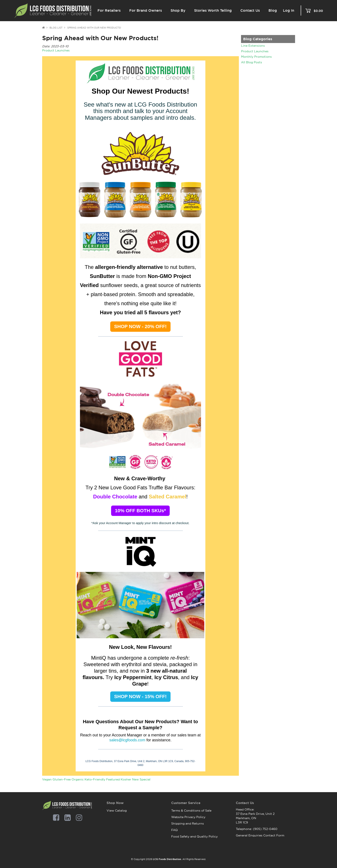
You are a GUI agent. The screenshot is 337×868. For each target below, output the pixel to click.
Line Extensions (253, 46)
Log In (289, 11)
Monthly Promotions (256, 57)
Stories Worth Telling (213, 10)
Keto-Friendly (95, 779)
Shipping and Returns (188, 823)
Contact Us (250, 10)
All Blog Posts (252, 62)
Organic (78, 779)
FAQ (174, 830)
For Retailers (109, 10)
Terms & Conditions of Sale (191, 811)
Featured (113, 779)
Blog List (56, 28)
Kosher (126, 779)
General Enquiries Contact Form (260, 835)
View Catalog (117, 811)
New (135, 779)
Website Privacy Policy (188, 817)
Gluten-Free (62, 779)
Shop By (178, 10)
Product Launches (255, 51)
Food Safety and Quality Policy (194, 836)
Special (145, 779)
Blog (273, 10)
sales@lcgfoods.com (127, 740)
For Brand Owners (146, 10)
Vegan (47, 779)
